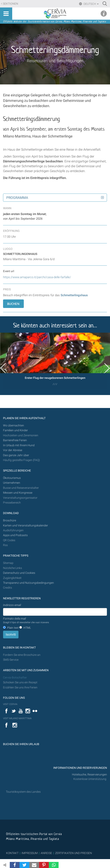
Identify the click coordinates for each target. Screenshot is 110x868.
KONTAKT (12, 853)
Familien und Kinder (15, 430)
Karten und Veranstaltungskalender (26, 526)
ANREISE (46, 853)
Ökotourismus (12, 478)
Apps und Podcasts (15, 535)
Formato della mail (26, 621)
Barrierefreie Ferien (15, 440)
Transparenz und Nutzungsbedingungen (28, 583)
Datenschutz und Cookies (19, 573)
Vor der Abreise (13, 450)
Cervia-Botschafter (15, 678)
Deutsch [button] (91, 4)
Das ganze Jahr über (16, 455)
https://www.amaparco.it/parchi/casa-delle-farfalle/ (37, 277)
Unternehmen (12, 483)
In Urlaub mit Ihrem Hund (19, 445)
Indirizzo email (12, 605)
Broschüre (10, 520)
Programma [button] (17, 198)
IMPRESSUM (30, 853)
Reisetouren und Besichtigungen (55, 61)
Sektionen (10, 4)
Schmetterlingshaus (74, 295)
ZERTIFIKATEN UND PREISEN (74, 853)
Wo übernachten (14, 425)
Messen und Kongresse (18, 493)
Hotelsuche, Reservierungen (89, 775)
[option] (55, 361)
